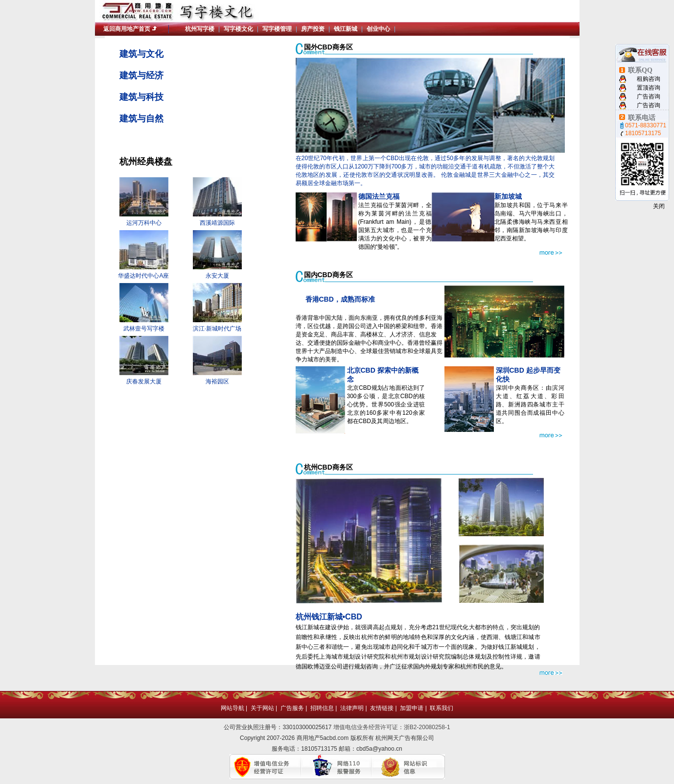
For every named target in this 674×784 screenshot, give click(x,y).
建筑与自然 (141, 119)
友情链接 (382, 708)
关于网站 (262, 708)
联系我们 (442, 708)
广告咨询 (649, 96)
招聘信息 (322, 708)
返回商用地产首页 (127, 29)
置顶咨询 (649, 88)
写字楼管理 (277, 29)
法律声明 (352, 708)
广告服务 (292, 708)
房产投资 (313, 29)
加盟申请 (412, 708)
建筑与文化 (141, 54)
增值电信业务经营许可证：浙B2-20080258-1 (392, 727)
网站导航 (232, 708)
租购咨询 (649, 79)
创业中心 (378, 29)
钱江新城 (346, 29)
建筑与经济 (141, 75)
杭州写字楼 (200, 29)
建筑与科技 (141, 97)
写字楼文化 (238, 29)
